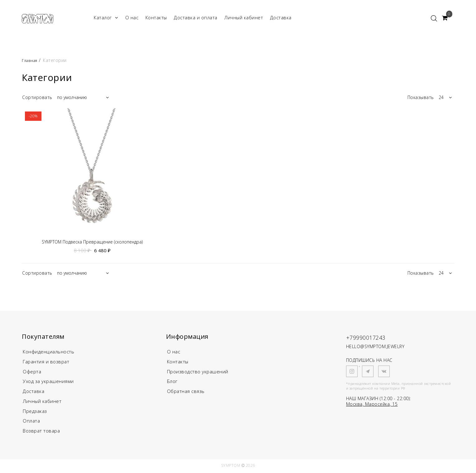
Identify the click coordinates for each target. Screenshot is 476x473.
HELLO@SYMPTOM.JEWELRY (375, 347)
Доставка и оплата (196, 17)
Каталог (106, 18)
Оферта (32, 372)
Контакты (156, 17)
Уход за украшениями (48, 382)
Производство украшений (198, 372)
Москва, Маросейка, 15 (372, 405)
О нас (132, 17)
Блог (172, 382)
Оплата (31, 422)
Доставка (281, 17)
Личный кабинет (244, 17)
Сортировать (37, 97)
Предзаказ (35, 412)
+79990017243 (371, 338)
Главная (31, 60)
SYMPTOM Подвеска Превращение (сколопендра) (92, 242)
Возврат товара (41, 432)
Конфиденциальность (48, 352)
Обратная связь (186, 392)
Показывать (421, 97)
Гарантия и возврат (46, 362)
